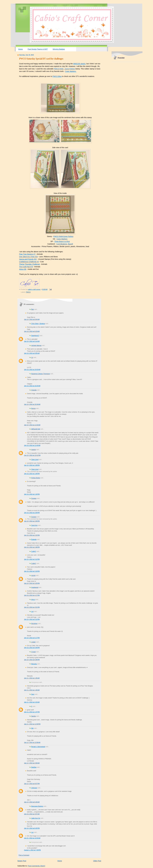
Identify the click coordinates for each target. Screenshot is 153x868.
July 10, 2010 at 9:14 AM (32, 341)
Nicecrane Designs (37, 806)
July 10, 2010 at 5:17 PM (32, 638)
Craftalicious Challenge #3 (29, 262)
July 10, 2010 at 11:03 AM (32, 425)
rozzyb (33, 575)
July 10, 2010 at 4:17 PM (32, 595)
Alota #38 (23, 269)
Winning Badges (59, 49)
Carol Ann (34, 525)
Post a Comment (24, 855)
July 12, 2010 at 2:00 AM (32, 763)
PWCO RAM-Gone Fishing (63, 236)
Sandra (33, 716)
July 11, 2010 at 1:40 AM (32, 690)
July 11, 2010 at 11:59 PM (32, 724)
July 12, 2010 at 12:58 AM (32, 742)
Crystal (33, 652)
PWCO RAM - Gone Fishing (64, 69)
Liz (32, 357)
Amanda (34, 390)
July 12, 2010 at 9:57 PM (32, 784)
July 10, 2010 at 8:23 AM (32, 331)
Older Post (97, 861)
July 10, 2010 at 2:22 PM (32, 535)
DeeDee (34, 767)
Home (20, 49)
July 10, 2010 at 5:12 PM (32, 619)
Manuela (34, 664)
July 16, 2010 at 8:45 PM (32, 828)
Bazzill (70, 244)
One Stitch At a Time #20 (28, 257)
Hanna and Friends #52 (28, 259)
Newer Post (22, 861)
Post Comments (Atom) (36, 866)
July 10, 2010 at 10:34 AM (32, 404)
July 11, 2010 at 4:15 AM (32, 702)
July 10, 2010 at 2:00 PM (32, 513)
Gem (33, 694)
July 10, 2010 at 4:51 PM (32, 607)
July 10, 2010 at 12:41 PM (32, 455)
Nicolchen (34, 624)
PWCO (28, 292)
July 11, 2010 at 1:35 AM (32, 678)
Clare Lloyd (35, 460)
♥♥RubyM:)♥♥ (36, 429)
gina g (33, 600)
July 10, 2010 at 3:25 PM (32, 583)
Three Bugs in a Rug (62, 241)
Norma (33, 408)
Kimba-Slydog (36, 478)
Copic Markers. (71, 71)
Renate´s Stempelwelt (38, 747)
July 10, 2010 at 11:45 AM (32, 445)
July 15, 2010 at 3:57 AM (32, 814)
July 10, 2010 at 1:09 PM (32, 465)
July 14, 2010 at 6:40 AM (32, 802)
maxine (33, 450)
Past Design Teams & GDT (38, 49)
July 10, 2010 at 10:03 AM (32, 370)
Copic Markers (62, 239)
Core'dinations (62, 244)
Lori (32, 611)
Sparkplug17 (35, 336)
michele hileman (36, 346)
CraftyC (34, 551)
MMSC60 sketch (79, 64)
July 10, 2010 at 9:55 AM (32, 353)
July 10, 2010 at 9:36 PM (32, 660)
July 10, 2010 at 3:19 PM (32, 571)
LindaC (33, 642)
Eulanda (34, 539)
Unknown (34, 788)
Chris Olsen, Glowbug (38, 324)
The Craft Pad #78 (26, 267)
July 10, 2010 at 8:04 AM (32, 319)
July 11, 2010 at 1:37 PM (32, 712)
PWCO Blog (57, 76)
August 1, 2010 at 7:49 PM (32, 850)
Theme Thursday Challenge (29, 264)
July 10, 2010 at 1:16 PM (32, 494)
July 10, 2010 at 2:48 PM (32, 547)
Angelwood (35, 587)
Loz (32, 832)
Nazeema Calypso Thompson (41, 374)
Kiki (32, 728)
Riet (32, 309)
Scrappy (34, 498)
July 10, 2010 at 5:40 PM (32, 648)
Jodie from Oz (36, 818)
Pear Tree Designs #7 (27, 254)
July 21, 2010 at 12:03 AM (32, 838)
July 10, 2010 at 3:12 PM (32, 559)
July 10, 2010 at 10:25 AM (32, 386)
